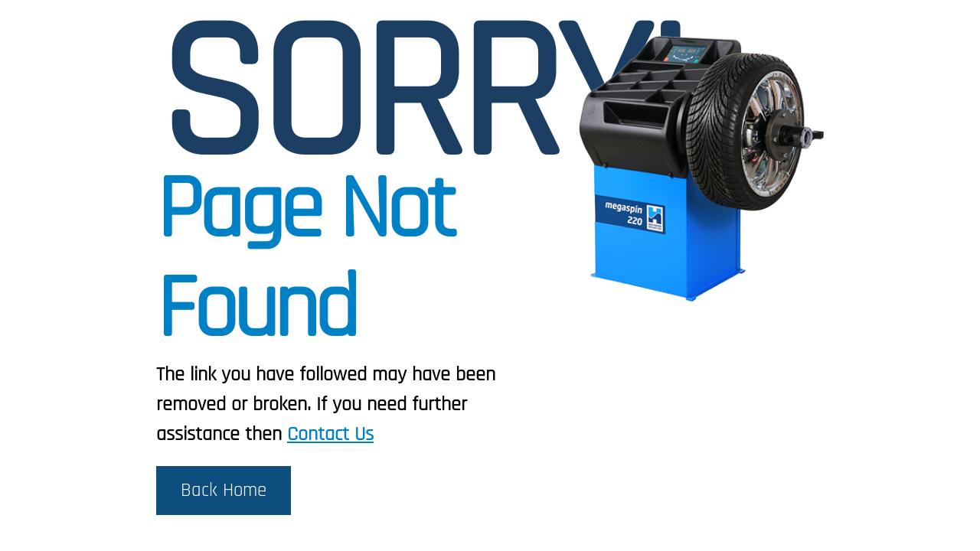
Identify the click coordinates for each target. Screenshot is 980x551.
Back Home (224, 491)
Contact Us (330, 434)
